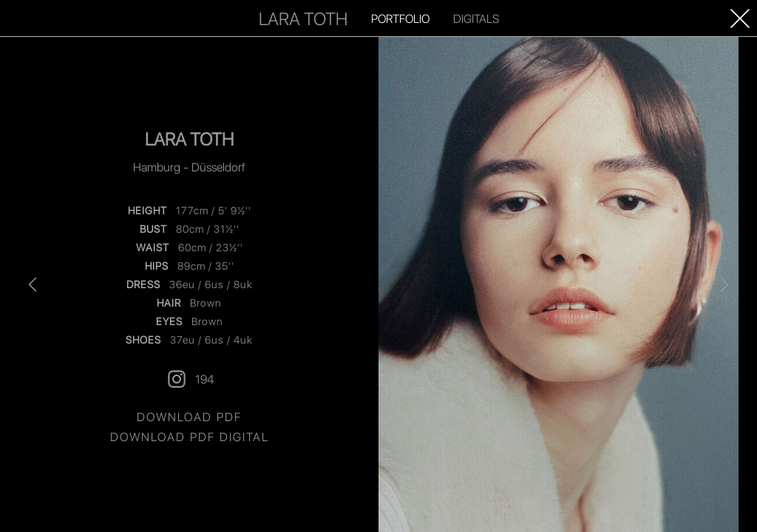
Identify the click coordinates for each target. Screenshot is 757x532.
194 (190, 379)
